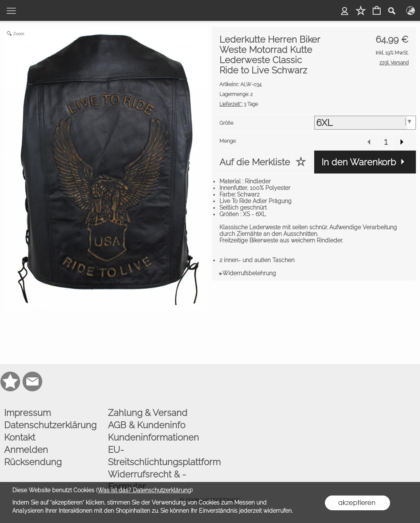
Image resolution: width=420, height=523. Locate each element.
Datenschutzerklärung (50, 425)
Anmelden (26, 450)
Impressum (27, 413)
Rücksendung (33, 462)
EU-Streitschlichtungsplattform (158, 456)
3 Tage (239, 104)
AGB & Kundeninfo (147, 425)
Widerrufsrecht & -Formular (147, 480)
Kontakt (20, 437)
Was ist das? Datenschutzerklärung (144, 490)
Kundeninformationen (153, 437)
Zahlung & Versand (148, 413)
